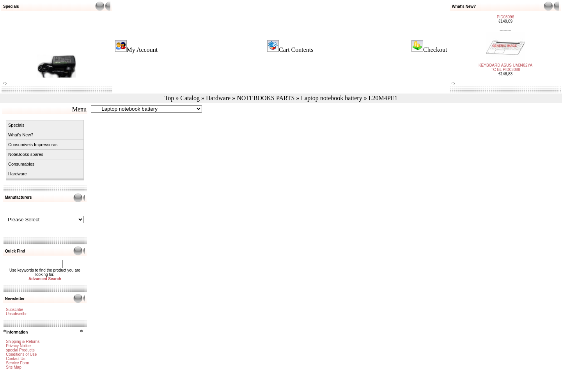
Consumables (21, 164)
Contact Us (15, 359)
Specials (16, 125)
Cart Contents (296, 50)
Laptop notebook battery (331, 98)
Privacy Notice (18, 346)
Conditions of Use (21, 354)
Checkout (435, 50)
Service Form (17, 363)
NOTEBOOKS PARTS (266, 98)
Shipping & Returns (23, 342)
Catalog (190, 98)
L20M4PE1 (383, 98)
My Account (142, 50)
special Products (20, 350)
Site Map (13, 367)
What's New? (21, 135)
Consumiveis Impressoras (33, 145)
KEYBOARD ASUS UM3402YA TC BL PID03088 (505, 64)
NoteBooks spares (26, 154)
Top (169, 98)
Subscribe (14, 310)
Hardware (218, 98)
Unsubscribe (17, 314)
